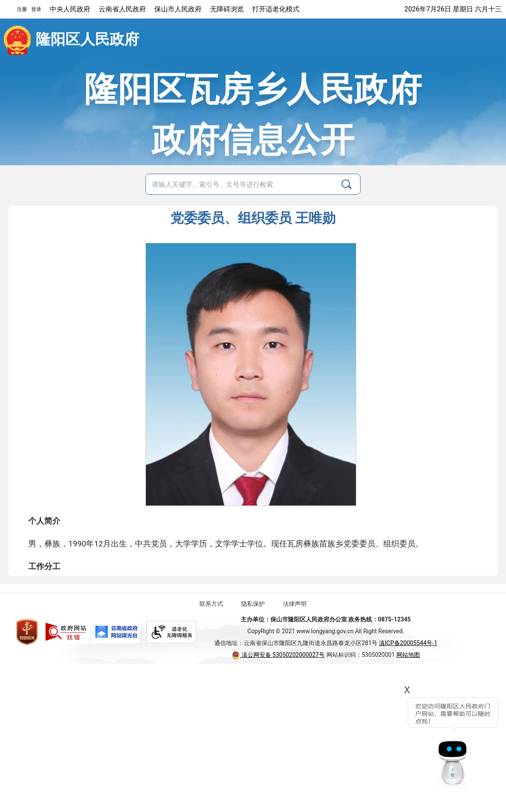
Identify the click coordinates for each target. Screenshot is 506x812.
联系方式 (211, 604)
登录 (36, 9)
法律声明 (295, 604)
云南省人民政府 (122, 9)
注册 (22, 9)
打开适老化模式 (276, 9)
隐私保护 (253, 604)
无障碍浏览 (227, 9)
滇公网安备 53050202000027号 (278, 655)
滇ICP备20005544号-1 (408, 643)
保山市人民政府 (178, 9)
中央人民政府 (70, 9)
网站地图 (408, 655)
